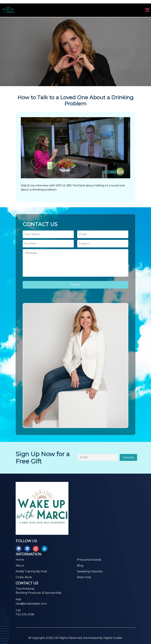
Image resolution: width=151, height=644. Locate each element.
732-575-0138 (25, 614)
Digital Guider (113, 638)
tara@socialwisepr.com (31, 604)
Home (20, 560)
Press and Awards (89, 560)
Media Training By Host (31, 571)
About (20, 566)
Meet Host (84, 577)
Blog (80, 566)
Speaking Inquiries (90, 571)
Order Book (24, 577)
